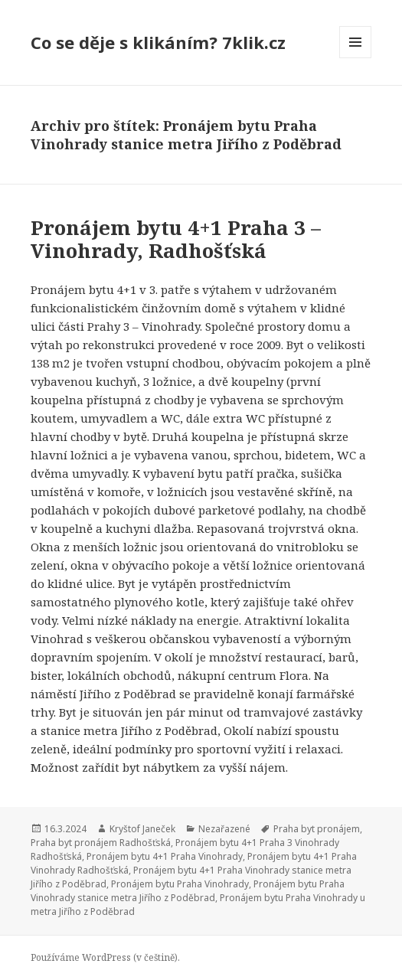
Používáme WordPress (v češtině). (105, 957)
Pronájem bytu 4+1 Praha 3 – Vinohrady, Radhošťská (176, 239)
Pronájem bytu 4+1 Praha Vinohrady (165, 856)
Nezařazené (224, 829)
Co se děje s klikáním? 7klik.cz (158, 42)
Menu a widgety (356, 58)
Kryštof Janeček (142, 829)
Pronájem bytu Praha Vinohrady (180, 884)
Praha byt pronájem (317, 829)
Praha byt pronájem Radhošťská (101, 843)
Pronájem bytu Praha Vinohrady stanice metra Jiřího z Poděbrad (188, 891)
